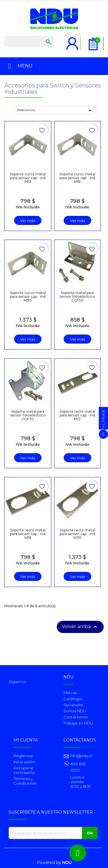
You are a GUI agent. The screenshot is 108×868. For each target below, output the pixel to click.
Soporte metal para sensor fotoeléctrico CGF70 (28, 415)
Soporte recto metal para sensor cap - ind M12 (77, 415)
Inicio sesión (24, 762)
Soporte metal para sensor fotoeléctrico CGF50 (77, 297)
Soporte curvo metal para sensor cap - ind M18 (77, 178)
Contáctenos (75, 717)
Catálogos (73, 699)
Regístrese (23, 756)
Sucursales (73, 705)
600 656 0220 (78, 767)
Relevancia (55, 111)
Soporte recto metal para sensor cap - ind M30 (77, 534)
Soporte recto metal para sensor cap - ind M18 (28, 534)
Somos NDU (75, 711)
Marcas (70, 693)
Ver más (28, 221)
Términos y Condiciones (25, 781)
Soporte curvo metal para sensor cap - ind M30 (28, 297)
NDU (67, 863)
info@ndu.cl (81, 756)
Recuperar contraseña (24, 770)
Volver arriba (80, 627)
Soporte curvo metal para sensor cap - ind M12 (28, 178)
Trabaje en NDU (78, 723)
